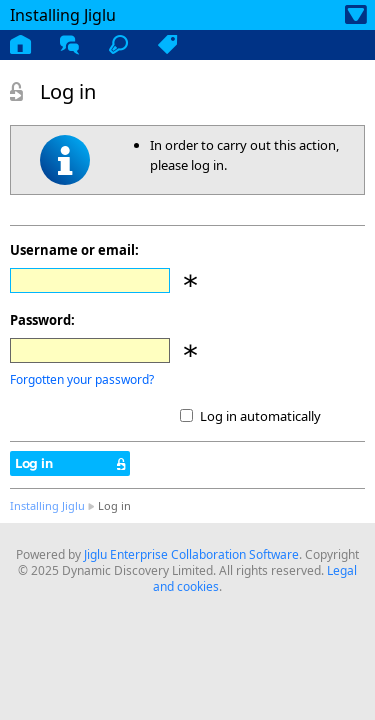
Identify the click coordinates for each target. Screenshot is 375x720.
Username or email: (74, 250)
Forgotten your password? (82, 379)
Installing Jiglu (47, 505)
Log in (33, 463)
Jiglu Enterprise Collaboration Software (191, 554)
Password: (42, 320)
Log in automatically (260, 416)
